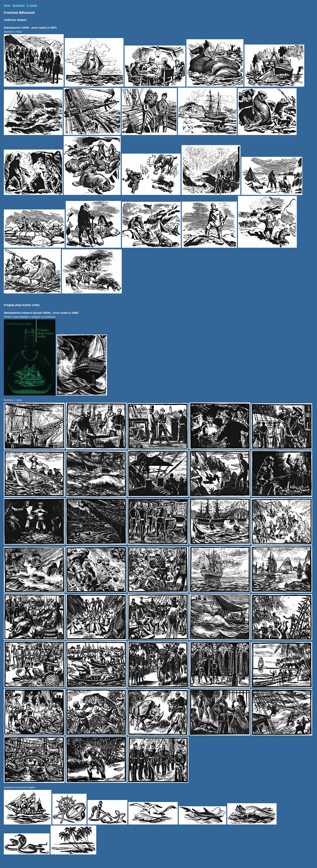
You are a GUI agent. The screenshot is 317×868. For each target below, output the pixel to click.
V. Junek (32, 5)
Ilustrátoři (18, 5)
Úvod (7, 5)
